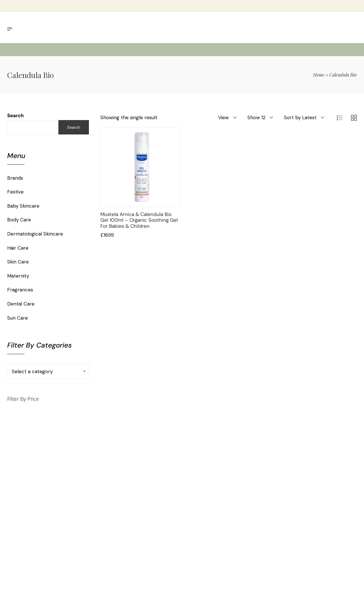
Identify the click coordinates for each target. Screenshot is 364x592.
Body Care (19, 220)
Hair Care (18, 248)
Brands (15, 178)
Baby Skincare (23, 206)
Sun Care (18, 318)
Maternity (18, 276)
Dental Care (21, 304)
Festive (15, 192)
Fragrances (20, 290)
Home (319, 75)
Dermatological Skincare (35, 234)
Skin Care (18, 262)
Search (16, 115)
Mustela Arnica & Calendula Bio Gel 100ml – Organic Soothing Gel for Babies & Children (139, 220)
